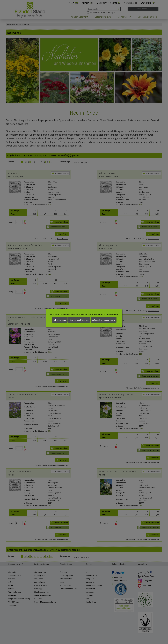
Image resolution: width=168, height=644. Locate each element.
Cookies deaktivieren (79, 320)
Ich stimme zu (60, 320)
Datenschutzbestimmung (104, 320)
